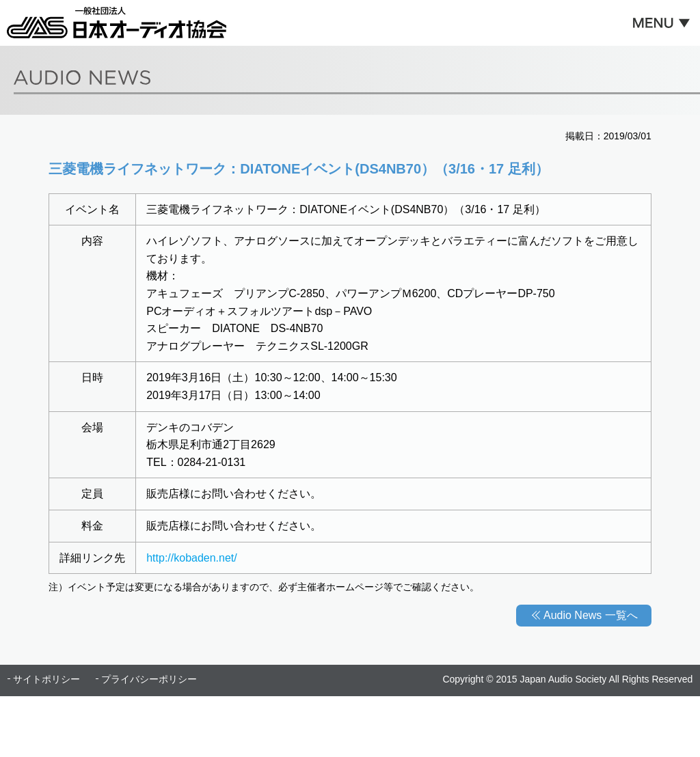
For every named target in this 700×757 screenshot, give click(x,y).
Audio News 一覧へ (591, 615)
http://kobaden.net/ (192, 558)
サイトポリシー (46, 679)
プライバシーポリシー (149, 679)
